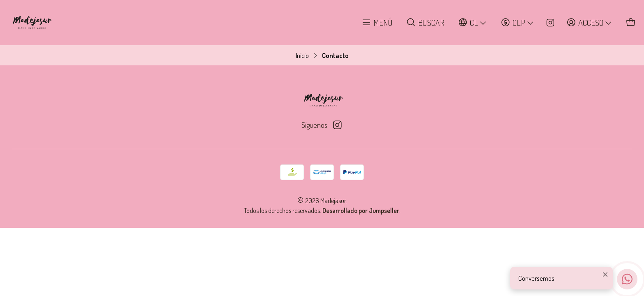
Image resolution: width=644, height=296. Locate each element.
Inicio (302, 55)
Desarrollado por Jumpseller (361, 210)
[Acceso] (590, 23)
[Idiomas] (473, 23)
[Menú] (377, 23)
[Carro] (631, 23)
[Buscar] (425, 23)
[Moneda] (518, 23)
